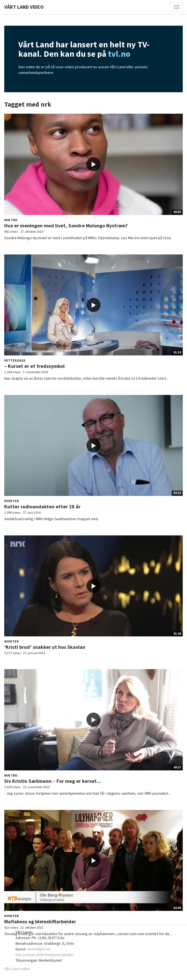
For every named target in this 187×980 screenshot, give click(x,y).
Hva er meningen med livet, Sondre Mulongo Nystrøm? (66, 226)
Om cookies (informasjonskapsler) (45, 955)
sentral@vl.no (39, 949)
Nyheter (11, 501)
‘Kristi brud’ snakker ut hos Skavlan (45, 647)
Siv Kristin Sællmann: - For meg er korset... (53, 781)
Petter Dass (15, 360)
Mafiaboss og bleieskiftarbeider (40, 921)
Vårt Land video (17, 969)
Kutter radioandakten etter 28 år (42, 507)
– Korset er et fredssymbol (34, 366)
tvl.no (119, 54)
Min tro (11, 220)
